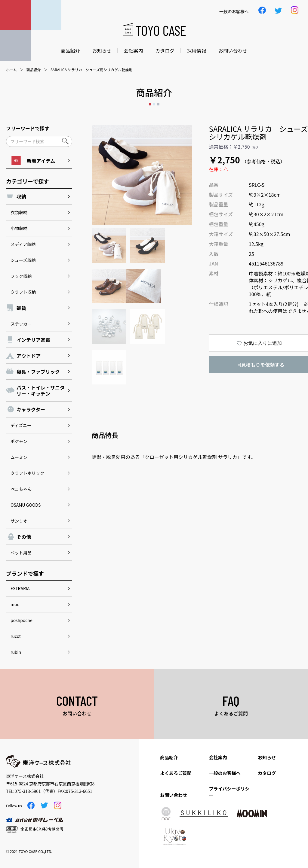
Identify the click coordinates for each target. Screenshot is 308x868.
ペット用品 (21, 553)
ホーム (11, 70)
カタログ (165, 50)
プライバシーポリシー (229, 792)
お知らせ (102, 50)
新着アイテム (33, 161)
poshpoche (22, 620)
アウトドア (29, 356)
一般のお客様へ (225, 773)
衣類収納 (19, 212)
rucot (16, 636)
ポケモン (19, 441)
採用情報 (196, 50)
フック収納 (21, 276)
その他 (24, 537)
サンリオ (19, 521)
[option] (142, 175)
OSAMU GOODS (26, 505)
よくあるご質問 (176, 773)
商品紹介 (70, 50)
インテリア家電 (33, 340)
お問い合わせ (233, 50)
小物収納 (19, 228)
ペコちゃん (21, 489)
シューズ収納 (23, 260)
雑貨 (21, 308)
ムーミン (19, 457)
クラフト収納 (23, 292)
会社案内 (133, 50)
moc (15, 604)
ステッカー (21, 324)
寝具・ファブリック (38, 372)
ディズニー (21, 425)
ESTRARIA (20, 588)
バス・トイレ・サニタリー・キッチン (41, 390)
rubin (16, 652)
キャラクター (31, 409)
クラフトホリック (27, 473)
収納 (21, 196)
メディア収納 (23, 244)
